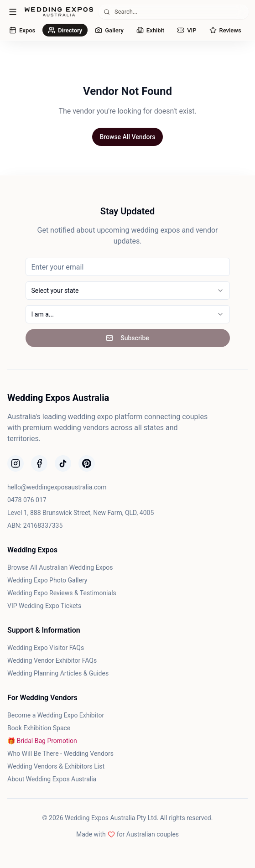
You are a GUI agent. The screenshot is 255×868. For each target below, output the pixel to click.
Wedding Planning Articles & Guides (58, 673)
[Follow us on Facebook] (39, 463)
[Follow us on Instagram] (16, 463)
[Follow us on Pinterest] (87, 463)
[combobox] (128, 291)
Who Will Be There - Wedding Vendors (60, 754)
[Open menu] (13, 12)
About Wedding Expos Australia (52, 779)
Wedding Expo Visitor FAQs (46, 648)
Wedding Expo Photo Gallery (47, 580)
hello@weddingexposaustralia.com (57, 487)
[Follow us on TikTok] (63, 463)
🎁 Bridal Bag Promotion (42, 741)
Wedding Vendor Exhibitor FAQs (52, 660)
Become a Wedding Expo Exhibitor (56, 715)
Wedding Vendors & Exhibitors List (56, 766)
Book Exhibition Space (39, 728)
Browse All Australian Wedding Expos (60, 567)
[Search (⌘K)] (174, 12)
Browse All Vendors (127, 137)
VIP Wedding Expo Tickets (44, 606)
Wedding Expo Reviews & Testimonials (62, 593)
